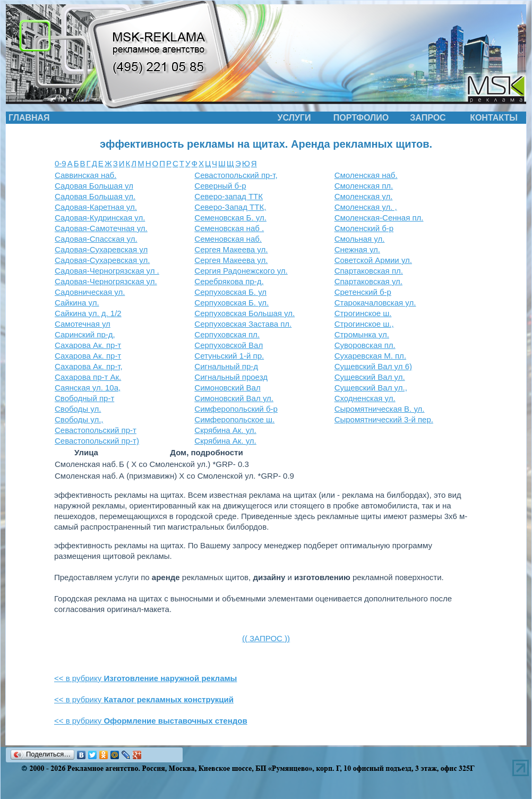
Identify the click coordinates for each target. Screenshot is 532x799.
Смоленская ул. (364, 196)
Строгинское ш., (364, 324)
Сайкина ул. (77, 303)
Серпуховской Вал (229, 345)
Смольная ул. (360, 239)
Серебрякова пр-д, (229, 281)
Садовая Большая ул (94, 186)
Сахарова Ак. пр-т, (89, 366)
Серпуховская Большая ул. (244, 313)
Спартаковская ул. (368, 281)
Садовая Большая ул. (95, 196)
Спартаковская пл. (369, 271)
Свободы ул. (78, 409)
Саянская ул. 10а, (88, 388)
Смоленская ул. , (366, 207)
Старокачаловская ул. (375, 303)
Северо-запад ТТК (229, 196)
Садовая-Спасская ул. (96, 239)
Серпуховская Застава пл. (243, 324)
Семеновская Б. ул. (230, 218)
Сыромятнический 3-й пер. (384, 419)
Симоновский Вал (227, 388)
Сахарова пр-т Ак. (88, 377)
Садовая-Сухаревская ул (101, 249)
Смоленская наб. (366, 175)
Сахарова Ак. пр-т (88, 345)
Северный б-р (220, 186)
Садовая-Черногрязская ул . (107, 271)
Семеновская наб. (228, 239)
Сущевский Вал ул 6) (373, 366)
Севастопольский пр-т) (97, 441)
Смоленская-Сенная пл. (379, 218)
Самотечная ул (83, 324)
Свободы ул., (79, 419)
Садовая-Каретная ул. (96, 207)
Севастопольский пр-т (96, 430)
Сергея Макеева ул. (231, 249)
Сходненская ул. (365, 398)
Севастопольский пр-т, (236, 175)
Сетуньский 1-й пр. (229, 356)
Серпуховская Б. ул (230, 292)
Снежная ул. (357, 249)
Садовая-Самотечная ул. (101, 228)
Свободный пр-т (84, 398)
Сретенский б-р (363, 292)
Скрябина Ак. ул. (225, 430)
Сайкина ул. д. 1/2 (88, 313)
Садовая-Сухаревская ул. (102, 260)
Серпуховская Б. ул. (231, 303)
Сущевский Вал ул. (370, 377)
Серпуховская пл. (227, 334)
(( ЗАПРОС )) (266, 638)
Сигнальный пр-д (226, 366)
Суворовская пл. (365, 345)
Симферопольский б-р (236, 409)
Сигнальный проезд (231, 377)
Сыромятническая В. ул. (380, 409)
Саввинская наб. (85, 175)
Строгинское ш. (363, 313)
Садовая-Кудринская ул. (100, 218)
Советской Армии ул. (373, 260)
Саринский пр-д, (85, 334)
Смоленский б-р (364, 228)
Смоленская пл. (364, 186)
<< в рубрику (145, 678)
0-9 (61, 163)
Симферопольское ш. (234, 419)
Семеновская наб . (229, 228)
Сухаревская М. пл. (370, 356)
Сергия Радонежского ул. (241, 271)
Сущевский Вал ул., (371, 388)
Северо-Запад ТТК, (230, 207)
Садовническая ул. (90, 292)
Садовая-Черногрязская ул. (106, 281)
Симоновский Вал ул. (234, 398)
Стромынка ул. (362, 334)
